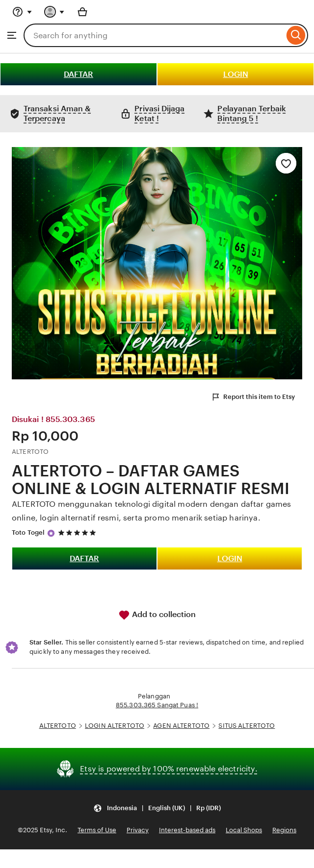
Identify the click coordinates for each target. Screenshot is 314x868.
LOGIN (236, 74)
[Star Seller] (51, 533)
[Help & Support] (22, 12)
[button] (157, 808)
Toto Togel (28, 533)
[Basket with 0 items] (82, 12)
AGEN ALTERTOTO (181, 726)
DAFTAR (78, 74)
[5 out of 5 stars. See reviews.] (78, 533)
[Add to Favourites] (286, 163)
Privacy (138, 830)
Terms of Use (97, 830)
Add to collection (157, 615)
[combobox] (154, 35)
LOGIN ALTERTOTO (115, 726)
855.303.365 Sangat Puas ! (157, 705)
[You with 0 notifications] (54, 12)
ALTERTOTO (58, 726)
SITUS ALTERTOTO (247, 726)
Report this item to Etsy (253, 397)
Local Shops (244, 830)
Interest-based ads (187, 830)
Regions (284, 830)
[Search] (296, 35)
